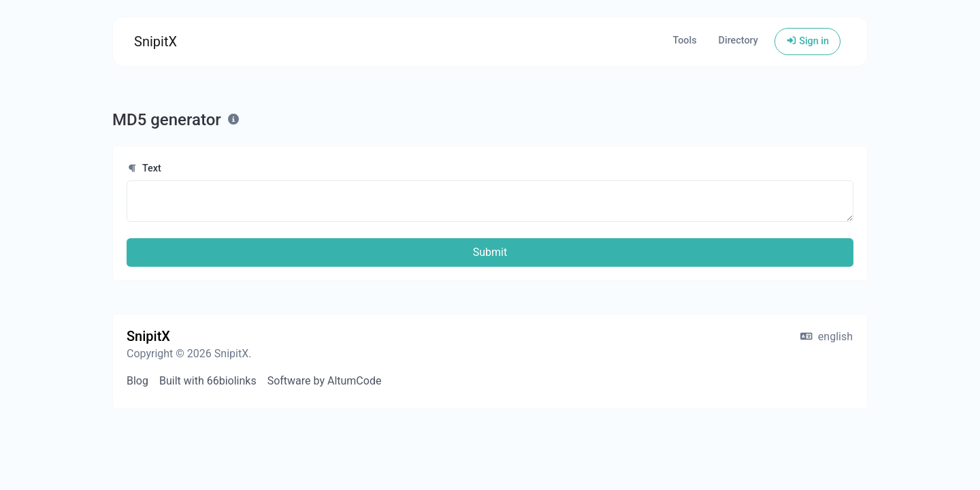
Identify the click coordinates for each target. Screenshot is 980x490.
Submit (490, 252)
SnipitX (156, 42)
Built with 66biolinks (208, 381)
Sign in (807, 41)
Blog (137, 381)
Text (144, 168)
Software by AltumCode (325, 381)
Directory (738, 40)
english (827, 337)
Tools (684, 40)
